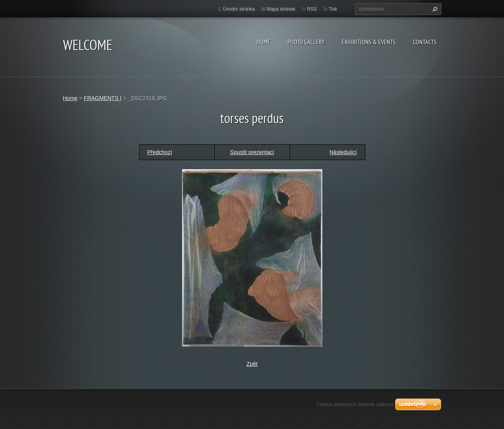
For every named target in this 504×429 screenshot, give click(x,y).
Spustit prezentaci (252, 152)
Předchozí (160, 152)
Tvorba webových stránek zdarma (355, 404)
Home (263, 42)
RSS (312, 9)
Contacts (425, 42)
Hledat (434, 9)
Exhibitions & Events (369, 42)
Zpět (252, 364)
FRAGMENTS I (103, 98)
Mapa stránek (281, 9)
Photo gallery (306, 42)
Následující (343, 152)
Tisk (333, 9)
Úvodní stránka (239, 9)
